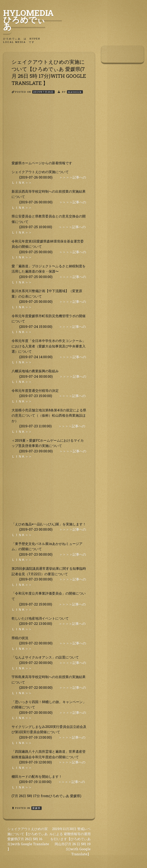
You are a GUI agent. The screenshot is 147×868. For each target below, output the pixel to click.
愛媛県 (36, 808)
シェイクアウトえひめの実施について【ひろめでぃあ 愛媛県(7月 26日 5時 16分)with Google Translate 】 (28, 839)
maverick (75, 92)
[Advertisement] (49, 131)
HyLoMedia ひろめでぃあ (32, 20)
